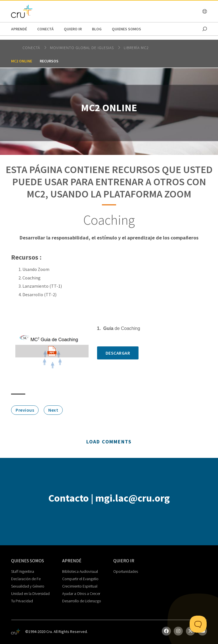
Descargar (118, 353)
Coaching (32, 278)
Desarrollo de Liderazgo (82, 601)
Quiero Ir (73, 29)
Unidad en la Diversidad (30, 594)
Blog (97, 29)
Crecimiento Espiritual (80, 586)
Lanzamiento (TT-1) (42, 286)
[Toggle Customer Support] (198, 624)
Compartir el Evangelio (80, 579)
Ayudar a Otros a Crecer (81, 594)
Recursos (49, 61)
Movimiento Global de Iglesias (82, 48)
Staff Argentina (23, 571)
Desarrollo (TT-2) (39, 294)
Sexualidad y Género (28, 586)
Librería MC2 (136, 48)
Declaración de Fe (26, 579)
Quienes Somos (126, 29)
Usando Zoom (36, 269)
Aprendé (19, 29)
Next (53, 410)
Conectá (45, 29)
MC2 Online (22, 61)
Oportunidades (126, 571)
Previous (25, 410)
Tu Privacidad (22, 601)
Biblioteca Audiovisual (80, 571)
